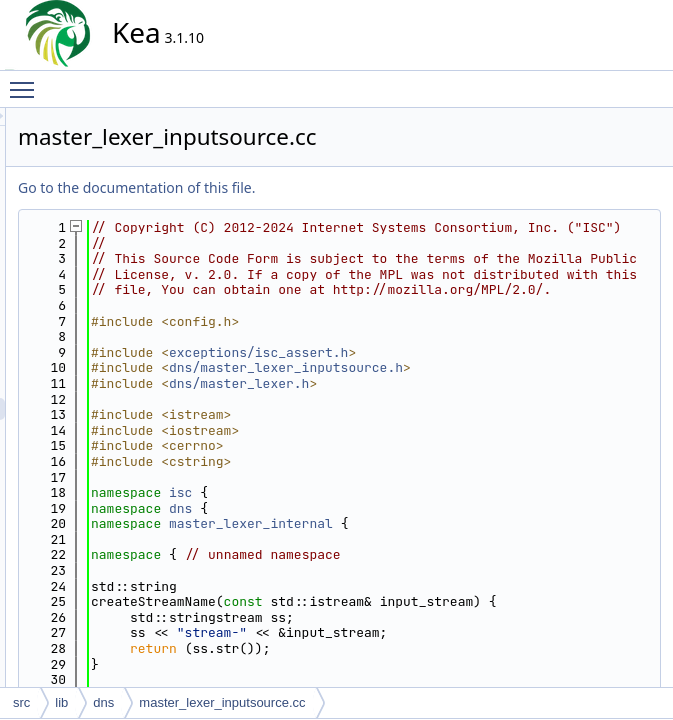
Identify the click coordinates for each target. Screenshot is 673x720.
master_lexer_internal (431, 586)
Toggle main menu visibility (27, 81)
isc (360, 554)
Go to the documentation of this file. (316, 187)
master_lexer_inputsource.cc (222, 702)
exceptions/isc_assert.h (438, 414)
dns (360, 570)
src (21, 702)
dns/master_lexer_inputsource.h (466, 430)
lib (61, 702)
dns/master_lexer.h (419, 445)
